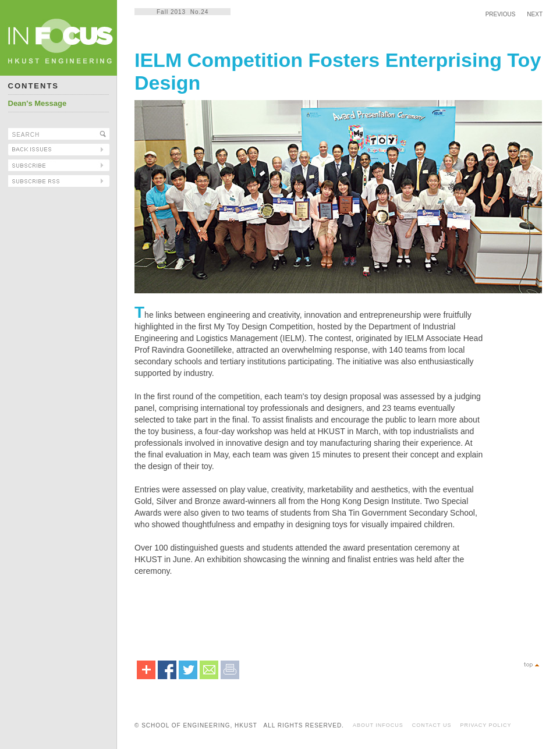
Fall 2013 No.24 (182, 12)
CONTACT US (432, 725)
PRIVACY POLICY (485, 725)
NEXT (535, 14)
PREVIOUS (501, 14)
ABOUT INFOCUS (378, 725)
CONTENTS (34, 86)
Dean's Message (38, 103)
